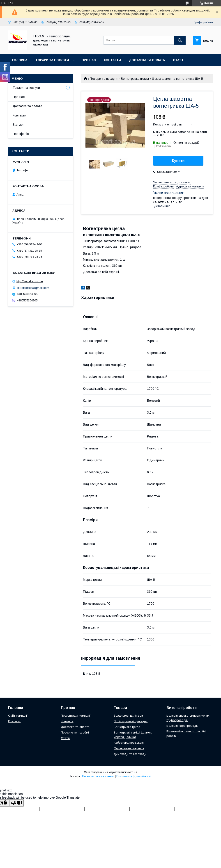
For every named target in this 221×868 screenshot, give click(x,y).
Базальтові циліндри (128, 716)
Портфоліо (21, 134)
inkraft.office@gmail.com (33, 288)
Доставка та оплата (147, 60)
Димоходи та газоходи (130, 754)
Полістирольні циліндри (131, 721)
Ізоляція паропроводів (182, 726)
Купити (178, 161)
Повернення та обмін (76, 732)
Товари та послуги (52, 60)
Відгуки (18, 125)
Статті (179, 60)
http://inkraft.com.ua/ (30, 281)
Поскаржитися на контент (98, 776)
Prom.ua (132, 772)
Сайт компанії (18, 716)
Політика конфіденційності (134, 776)
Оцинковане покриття (129, 748)
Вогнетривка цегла (135, 79)
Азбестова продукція (129, 743)
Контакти (112, 60)
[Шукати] (180, 40)
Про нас (89, 60)
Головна (20, 60)
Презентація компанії (76, 716)
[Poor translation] (16, 803)
